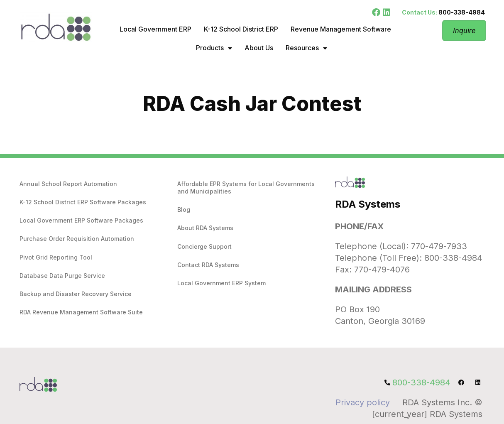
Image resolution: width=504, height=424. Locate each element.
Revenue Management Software (341, 29)
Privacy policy (363, 402)
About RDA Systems (205, 228)
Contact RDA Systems (208, 265)
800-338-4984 (462, 12)
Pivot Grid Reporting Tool (56, 257)
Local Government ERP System (221, 283)
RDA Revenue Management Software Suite (81, 312)
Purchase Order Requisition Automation (77, 239)
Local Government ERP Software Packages (81, 220)
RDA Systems (368, 204)
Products (214, 48)
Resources (306, 48)
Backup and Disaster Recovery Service (76, 294)
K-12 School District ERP (241, 29)
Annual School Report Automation (68, 184)
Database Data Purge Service (62, 276)
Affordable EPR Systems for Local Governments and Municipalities (246, 187)
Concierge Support (204, 246)
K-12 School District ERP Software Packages (83, 202)
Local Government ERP (155, 29)
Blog (184, 210)
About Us (259, 48)
